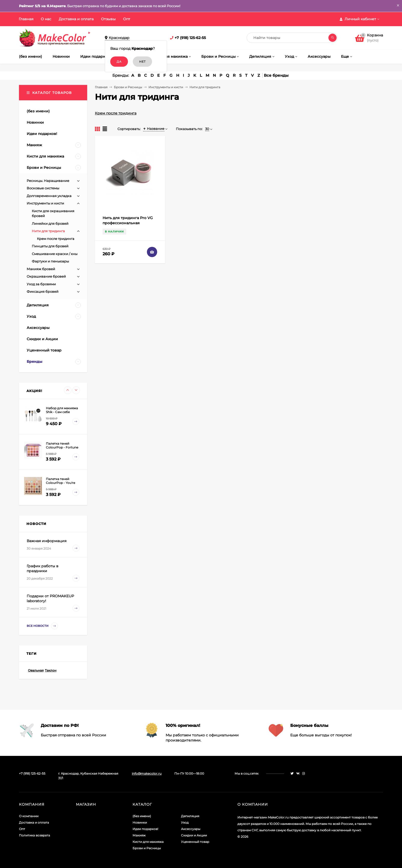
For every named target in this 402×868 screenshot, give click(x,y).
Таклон (51, 670)
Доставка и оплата (76, 19)
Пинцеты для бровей (50, 246)
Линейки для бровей (50, 223)
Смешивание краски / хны (55, 254)
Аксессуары (191, 829)
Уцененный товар (195, 842)
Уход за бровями (41, 284)
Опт (127, 19)
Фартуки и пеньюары (50, 261)
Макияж (139, 835)
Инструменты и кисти (166, 87)
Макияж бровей (41, 269)
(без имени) (142, 816)
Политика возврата (34, 835)
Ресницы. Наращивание (48, 181)
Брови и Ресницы (128, 87)
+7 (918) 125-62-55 (190, 38)
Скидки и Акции (194, 835)
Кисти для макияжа (148, 842)
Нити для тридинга (48, 231)
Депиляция (190, 816)
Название (154, 129)
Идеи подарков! (145, 829)
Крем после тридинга (116, 113)
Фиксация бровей (43, 291)
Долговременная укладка (49, 196)
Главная (26, 19)
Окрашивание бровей (46, 276)
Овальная (36, 670)
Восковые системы (43, 188)
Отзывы (108, 19)
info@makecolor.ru (147, 773)
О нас (46, 19)
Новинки (140, 822)
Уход (185, 822)
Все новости (42, 626)
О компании (29, 816)
